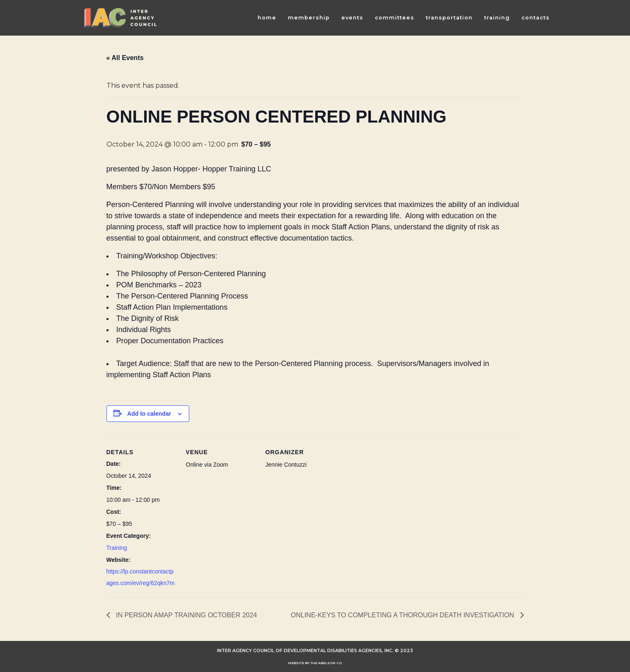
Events (352, 18)
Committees (395, 18)
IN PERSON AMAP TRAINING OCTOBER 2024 (186, 615)
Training (497, 18)
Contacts (536, 18)
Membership (309, 18)
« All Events (125, 58)
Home (267, 18)
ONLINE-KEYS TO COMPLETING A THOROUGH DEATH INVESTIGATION (403, 615)
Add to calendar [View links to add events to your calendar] (149, 414)
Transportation (449, 18)
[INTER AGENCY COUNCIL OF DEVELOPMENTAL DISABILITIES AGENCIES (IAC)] (121, 18)
